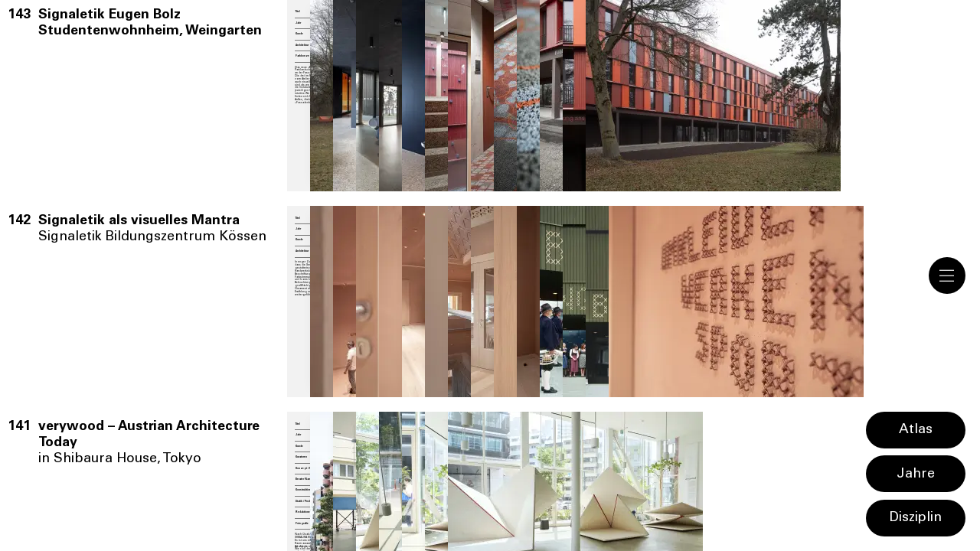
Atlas (916, 430)
